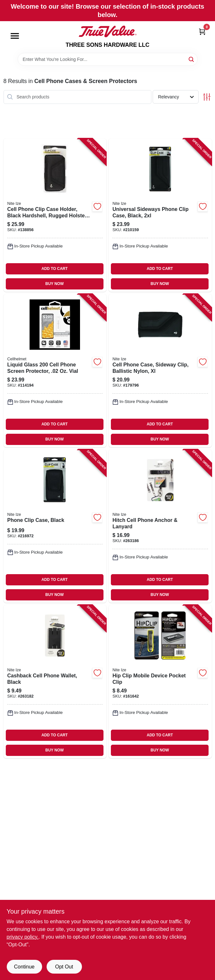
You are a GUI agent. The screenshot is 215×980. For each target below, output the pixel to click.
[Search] (192, 59)
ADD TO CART (55, 269)
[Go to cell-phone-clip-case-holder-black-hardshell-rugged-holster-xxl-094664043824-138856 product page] (55, 215)
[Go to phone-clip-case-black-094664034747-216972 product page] (55, 526)
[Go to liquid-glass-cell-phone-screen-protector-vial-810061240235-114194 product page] (55, 371)
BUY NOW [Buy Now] (54, 284)
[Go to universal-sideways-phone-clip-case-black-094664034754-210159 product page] (160, 215)
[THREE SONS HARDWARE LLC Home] (108, 31)
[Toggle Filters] (207, 97)
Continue (24, 967)
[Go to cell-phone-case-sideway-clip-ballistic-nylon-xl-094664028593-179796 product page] (160, 371)
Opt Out (64, 967)
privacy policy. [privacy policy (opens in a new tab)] (23, 937)
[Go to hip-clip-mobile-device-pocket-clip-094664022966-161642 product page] (160, 682)
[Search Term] (108, 59)
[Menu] (15, 36)
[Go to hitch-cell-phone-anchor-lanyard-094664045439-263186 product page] (160, 526)
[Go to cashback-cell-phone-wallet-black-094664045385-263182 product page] (55, 682)
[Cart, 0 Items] (202, 32)
